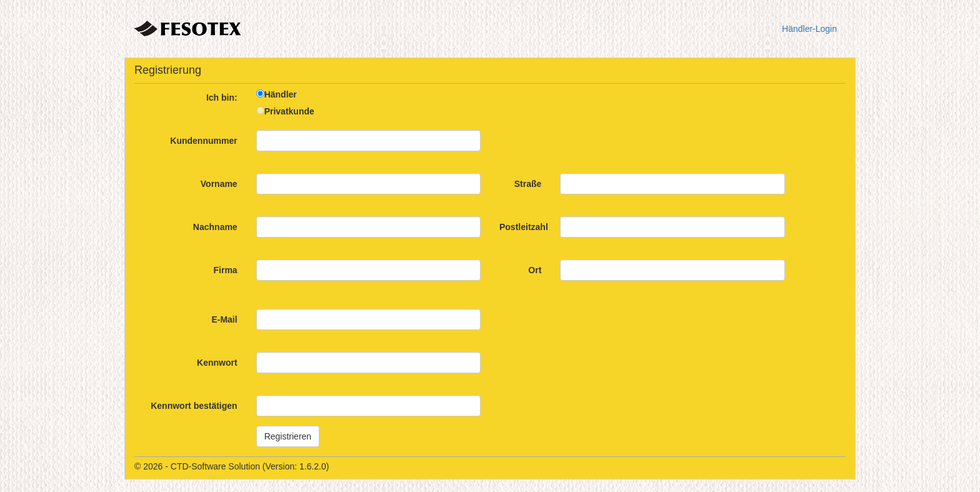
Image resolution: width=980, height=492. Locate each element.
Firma (226, 270)
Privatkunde (289, 111)
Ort (535, 270)
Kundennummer (203, 141)
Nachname (215, 227)
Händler (281, 94)
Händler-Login (809, 29)
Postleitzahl (524, 227)
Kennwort (217, 363)
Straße (528, 184)
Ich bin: (222, 98)
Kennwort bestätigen (194, 406)
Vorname (219, 184)
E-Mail (224, 319)
